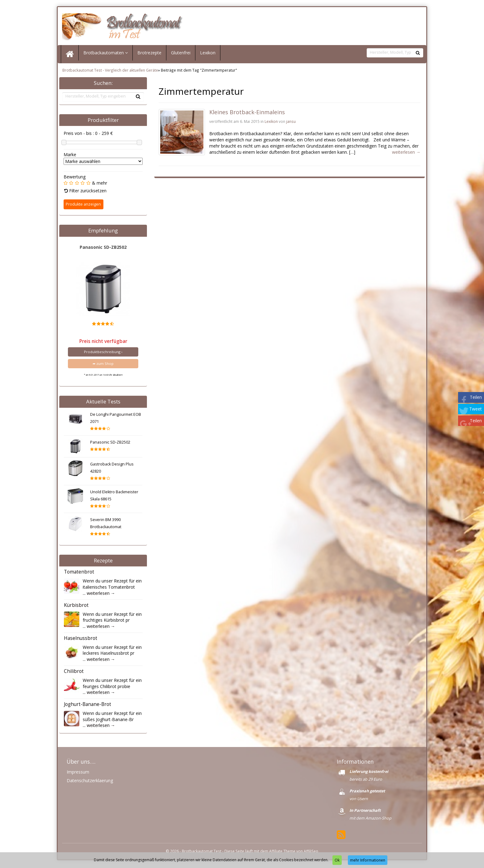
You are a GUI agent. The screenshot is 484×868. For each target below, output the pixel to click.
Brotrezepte (149, 54)
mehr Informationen (368, 860)
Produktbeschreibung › (103, 353)
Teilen (476, 397)
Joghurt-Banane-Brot (88, 706)
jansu (291, 123)
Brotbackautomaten (106, 54)
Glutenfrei (181, 54)
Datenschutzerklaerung (90, 782)
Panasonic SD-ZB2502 (103, 248)
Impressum (78, 773)
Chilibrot (74, 673)
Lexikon (208, 54)
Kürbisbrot (76, 607)
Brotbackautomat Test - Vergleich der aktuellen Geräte (110, 72)
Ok (337, 860)
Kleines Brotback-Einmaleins (247, 114)
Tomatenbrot (79, 573)
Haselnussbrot (81, 640)
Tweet (476, 409)
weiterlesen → (101, 594)
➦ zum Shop (103, 365)
